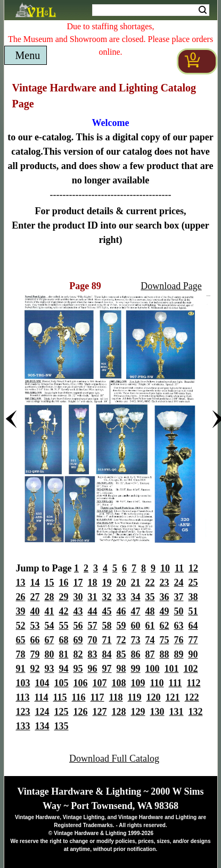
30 (78, 597)
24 (179, 583)
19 (107, 583)
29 (64, 597)
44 (93, 611)
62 (165, 626)
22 (150, 583)
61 (150, 626)
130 (157, 712)
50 (179, 611)
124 (42, 712)
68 (64, 640)
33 (121, 597)
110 (157, 683)
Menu (28, 55)
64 (193, 626)
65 (21, 640)
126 (81, 712)
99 (136, 669)
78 (21, 654)
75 (165, 640)
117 (97, 697)
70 (93, 640)
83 (93, 654)
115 (60, 697)
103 (23, 683)
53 (35, 626)
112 (194, 683)
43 (78, 611)
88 (165, 654)
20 (121, 583)
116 (79, 697)
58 (107, 626)
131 (177, 712)
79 (35, 654)
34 (136, 597)
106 (81, 683)
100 (153, 669)
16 (64, 583)
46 (121, 611)
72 (121, 640)
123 (23, 712)
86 (136, 654)
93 (50, 669)
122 (192, 697)
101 (172, 669)
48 (150, 611)
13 (21, 583)
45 (107, 611)
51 (193, 611)
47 (136, 611)
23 (165, 583)
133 (23, 726)
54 (50, 626)
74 (150, 640)
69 (78, 640)
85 (121, 654)
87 (150, 654)
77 (193, 640)
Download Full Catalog (114, 759)
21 (136, 583)
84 (107, 654)
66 (35, 640)
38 (193, 597)
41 (50, 611)
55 (64, 626)
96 (93, 669)
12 (193, 568)
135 (62, 726)
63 (179, 626)
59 (121, 626)
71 (107, 640)
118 (116, 697)
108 (119, 683)
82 (78, 654)
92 (35, 669)
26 (21, 597)
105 (62, 683)
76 (179, 640)
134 (42, 726)
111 (175, 683)
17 (78, 583)
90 (193, 654)
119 (135, 697)
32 (107, 597)
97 (107, 669)
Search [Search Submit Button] (203, 10)
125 (62, 712)
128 (119, 712)
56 (78, 626)
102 (191, 669)
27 (35, 597)
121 (173, 697)
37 (179, 597)
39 (21, 611)
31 (93, 597)
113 (23, 697)
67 (50, 640)
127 (100, 712)
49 (165, 611)
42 (64, 611)
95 (78, 669)
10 (165, 568)
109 (138, 683)
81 (64, 654)
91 (21, 669)
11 (179, 568)
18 (93, 583)
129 (138, 712)
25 (193, 583)
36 (165, 597)
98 (121, 669)
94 (64, 669)
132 (196, 712)
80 (50, 654)
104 (42, 683)
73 (136, 640)
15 (50, 583)
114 (42, 697)
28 (50, 597)
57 (93, 626)
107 (100, 683)
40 (35, 611)
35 (150, 597)
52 (21, 626)
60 (136, 626)
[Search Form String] (151, 10)
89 (179, 654)
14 (35, 583)
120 (154, 697)
